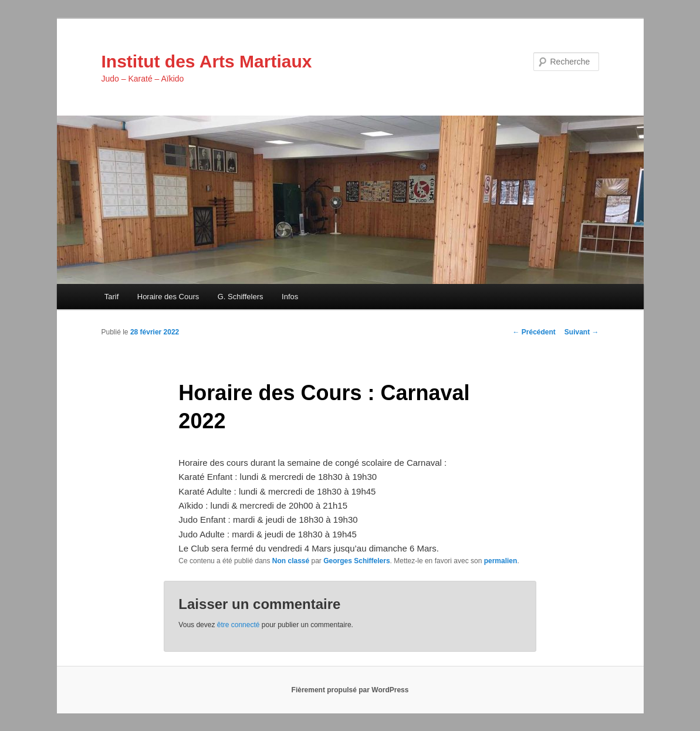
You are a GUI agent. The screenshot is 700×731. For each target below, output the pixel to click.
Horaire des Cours (168, 297)
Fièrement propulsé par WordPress (350, 690)
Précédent (534, 332)
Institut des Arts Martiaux (207, 61)
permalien (501, 561)
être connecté (239, 625)
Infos (290, 297)
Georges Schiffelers (356, 561)
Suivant (582, 332)
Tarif (112, 297)
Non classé (291, 561)
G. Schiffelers (241, 297)
